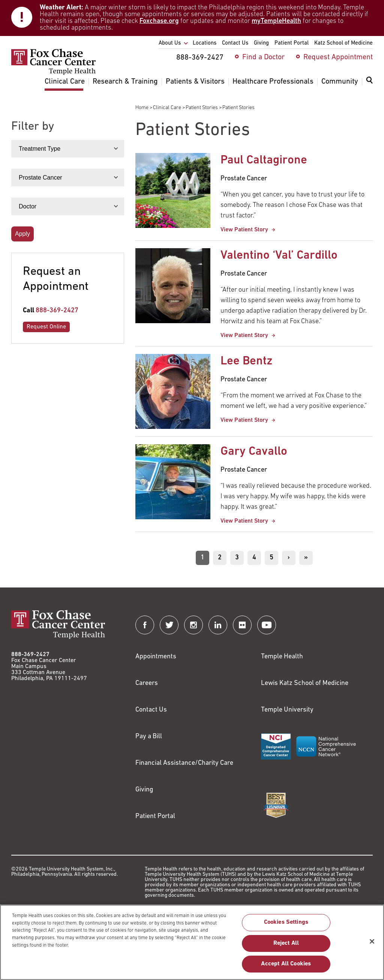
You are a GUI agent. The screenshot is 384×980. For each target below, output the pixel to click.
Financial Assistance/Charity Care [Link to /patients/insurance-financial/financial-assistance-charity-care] (184, 763)
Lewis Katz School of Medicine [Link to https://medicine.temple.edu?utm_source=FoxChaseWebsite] (305, 683)
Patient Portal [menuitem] (292, 43)
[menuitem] (369, 85)
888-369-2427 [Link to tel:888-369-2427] (57, 311)
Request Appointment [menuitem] (338, 57)
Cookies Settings (286, 927)
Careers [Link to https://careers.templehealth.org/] (147, 683)
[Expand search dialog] (369, 82)
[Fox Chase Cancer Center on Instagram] (193, 625)
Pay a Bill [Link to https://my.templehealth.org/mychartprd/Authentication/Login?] (149, 736)
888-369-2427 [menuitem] (200, 58)
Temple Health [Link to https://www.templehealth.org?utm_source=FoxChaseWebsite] (282, 657)
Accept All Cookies (286, 968)
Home (142, 108)
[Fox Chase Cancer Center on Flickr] (242, 625)
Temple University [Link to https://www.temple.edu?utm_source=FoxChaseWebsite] (287, 710)
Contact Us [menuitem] (235, 43)
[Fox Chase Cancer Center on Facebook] (145, 625)
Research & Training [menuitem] (125, 82)
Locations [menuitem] (205, 43)
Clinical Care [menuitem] (65, 82)
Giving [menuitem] (261, 43)
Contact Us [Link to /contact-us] (151, 710)
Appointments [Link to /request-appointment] (156, 657)
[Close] (372, 946)
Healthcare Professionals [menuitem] (273, 82)
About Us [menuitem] (170, 43)
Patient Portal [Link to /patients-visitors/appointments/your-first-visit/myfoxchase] (155, 816)
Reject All (286, 947)
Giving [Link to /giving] (144, 790)
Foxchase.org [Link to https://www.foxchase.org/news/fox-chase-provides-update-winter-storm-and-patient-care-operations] (159, 21)
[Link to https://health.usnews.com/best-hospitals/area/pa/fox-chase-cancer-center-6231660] (276, 805)
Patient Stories (202, 108)
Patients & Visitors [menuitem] (195, 82)
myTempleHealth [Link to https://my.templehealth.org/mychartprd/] (276, 21)
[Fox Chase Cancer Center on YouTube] (267, 625)
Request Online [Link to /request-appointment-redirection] (46, 327)
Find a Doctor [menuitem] (263, 57)
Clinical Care (167, 108)
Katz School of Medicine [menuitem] (343, 43)
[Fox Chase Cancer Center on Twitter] (169, 625)
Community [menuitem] (340, 82)
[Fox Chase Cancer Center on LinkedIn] (218, 625)
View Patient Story (245, 230)
